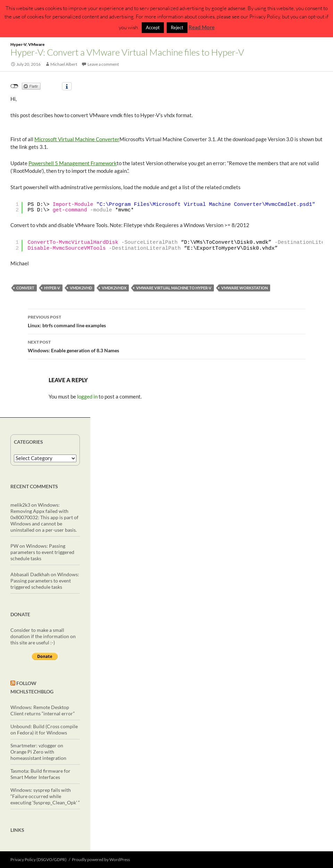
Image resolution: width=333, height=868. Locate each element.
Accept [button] (153, 27)
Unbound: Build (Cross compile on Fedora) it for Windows (44, 729)
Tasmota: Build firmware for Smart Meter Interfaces (40, 774)
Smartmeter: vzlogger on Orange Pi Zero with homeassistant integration (38, 752)
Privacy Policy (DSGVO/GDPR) (39, 859)
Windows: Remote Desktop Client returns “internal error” (43, 710)
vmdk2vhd (81, 288)
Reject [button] (177, 27)
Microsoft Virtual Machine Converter (77, 139)
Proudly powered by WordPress (101, 859)
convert (25, 288)
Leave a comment (103, 64)
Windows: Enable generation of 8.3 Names (167, 346)
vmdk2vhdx (114, 288)
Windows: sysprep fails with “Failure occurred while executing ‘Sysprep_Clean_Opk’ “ (45, 796)
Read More (202, 27)
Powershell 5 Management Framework (73, 163)
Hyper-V (18, 44)
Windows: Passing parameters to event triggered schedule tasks (42, 552)
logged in (87, 396)
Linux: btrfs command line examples (167, 321)
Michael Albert (64, 64)
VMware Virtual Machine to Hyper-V (174, 288)
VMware (36, 44)
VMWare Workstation (244, 288)
